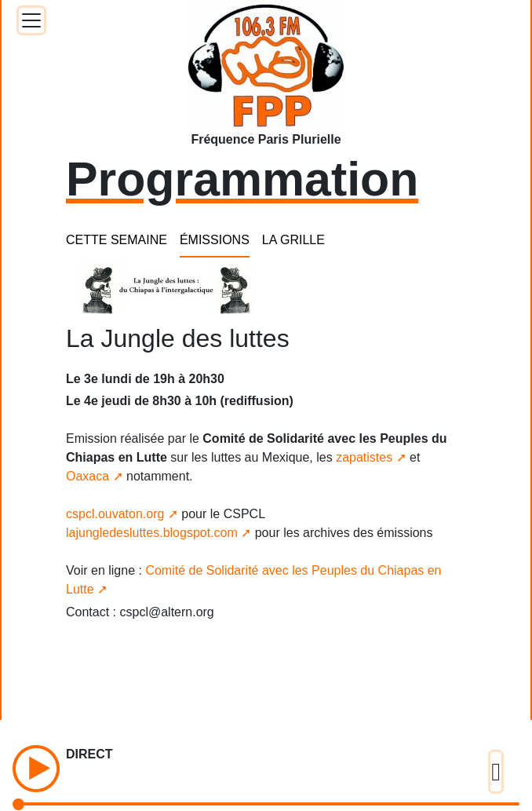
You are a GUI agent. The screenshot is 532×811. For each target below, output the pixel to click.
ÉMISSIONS (215, 240)
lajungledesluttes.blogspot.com (152, 533)
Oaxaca (87, 476)
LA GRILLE (293, 240)
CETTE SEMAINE (117, 240)
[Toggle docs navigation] (31, 20)
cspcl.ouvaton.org (115, 514)
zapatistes (364, 457)
